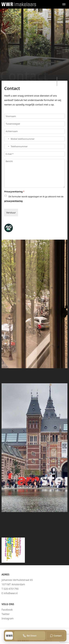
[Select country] (7, 139)
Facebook (7, 610)
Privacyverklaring (14, 192)
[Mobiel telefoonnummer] (34, 139)
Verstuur (11, 213)
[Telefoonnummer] (34, 146)
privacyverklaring (13, 201)
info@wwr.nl (11, 593)
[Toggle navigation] (64, 4)
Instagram (8, 618)
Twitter (6, 614)
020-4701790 (11, 589)
